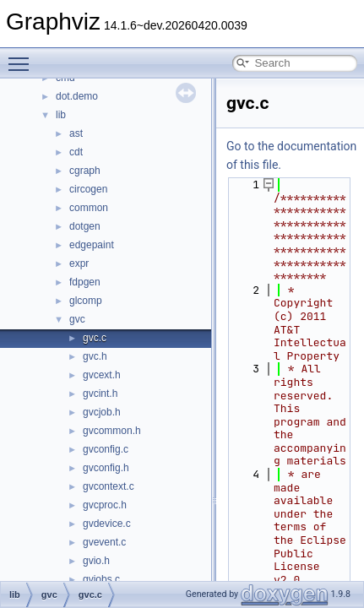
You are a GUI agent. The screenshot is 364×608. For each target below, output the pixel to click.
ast (76, 133)
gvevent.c (104, 542)
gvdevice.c (107, 524)
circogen (88, 189)
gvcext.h (102, 375)
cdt (76, 152)
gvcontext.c (109, 486)
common (89, 208)
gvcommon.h (112, 431)
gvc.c (95, 338)
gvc (77, 319)
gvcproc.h (105, 505)
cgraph (85, 171)
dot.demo (77, 96)
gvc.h (95, 356)
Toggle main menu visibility (23, 57)
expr (79, 263)
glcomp (86, 301)
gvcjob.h (102, 412)
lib (61, 115)
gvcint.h (100, 394)
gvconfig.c (106, 449)
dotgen (85, 226)
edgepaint (92, 245)
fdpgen (85, 282)
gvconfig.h (106, 468)
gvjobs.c (101, 579)
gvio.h (96, 561)
